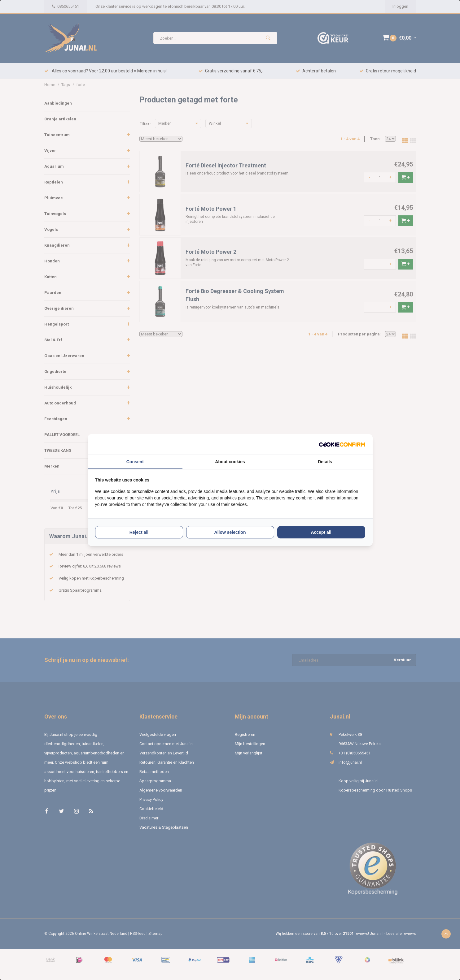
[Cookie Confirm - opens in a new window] (342, 445)
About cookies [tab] (230, 462)
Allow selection (230, 532)
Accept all (321, 532)
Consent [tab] (135, 462)
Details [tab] (325, 462)
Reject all (139, 532)
